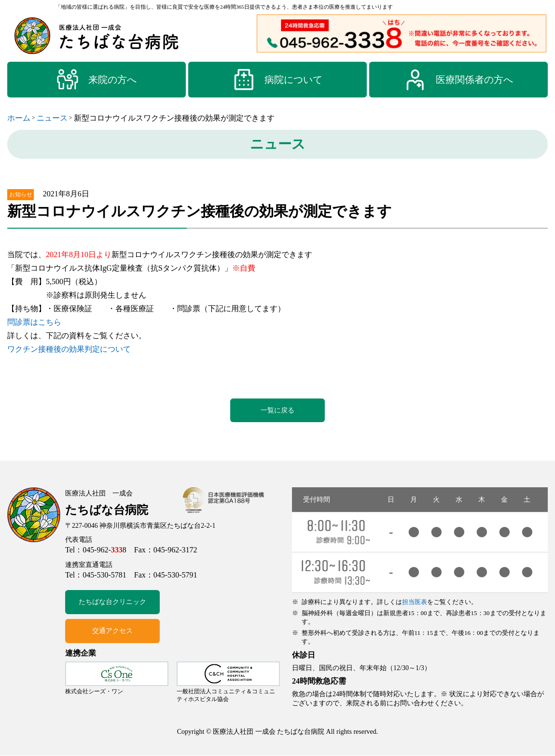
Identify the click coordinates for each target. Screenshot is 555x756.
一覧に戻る (277, 410)
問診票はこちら (34, 322)
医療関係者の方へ (458, 80)
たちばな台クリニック (112, 603)
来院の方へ (97, 80)
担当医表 (415, 602)
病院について (277, 80)
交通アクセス (112, 632)
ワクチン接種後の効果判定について (69, 349)
